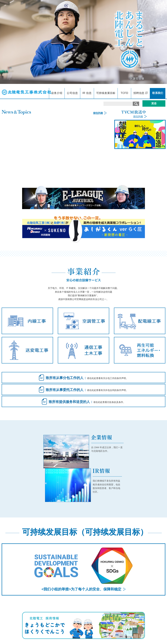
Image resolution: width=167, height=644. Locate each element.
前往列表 (138, 116)
